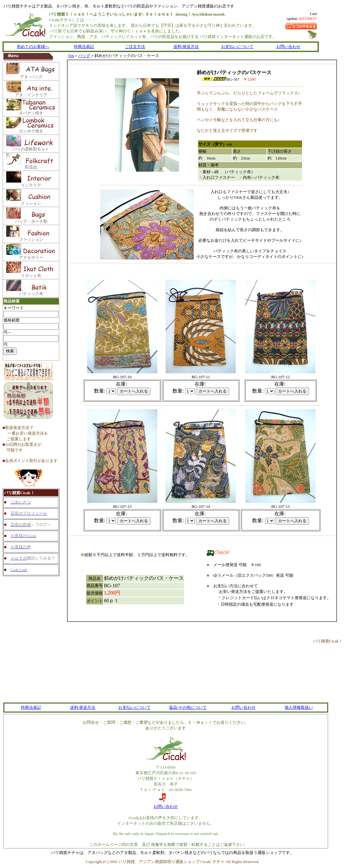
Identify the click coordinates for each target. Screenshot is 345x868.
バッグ (84, 56)
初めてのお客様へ (33, 47)
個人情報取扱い (299, 707)
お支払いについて (237, 47)
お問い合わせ (288, 47)
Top (71, 56)
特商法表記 (84, 47)
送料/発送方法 (186, 47)
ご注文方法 (135, 47)
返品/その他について (188, 707)
